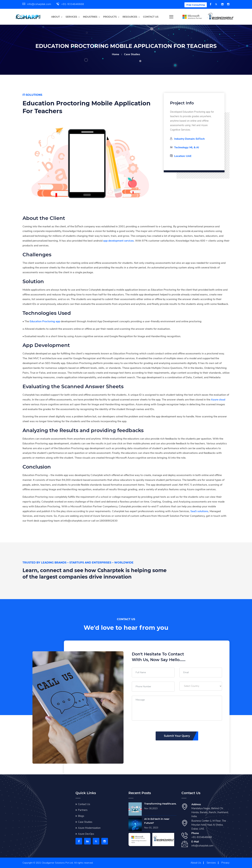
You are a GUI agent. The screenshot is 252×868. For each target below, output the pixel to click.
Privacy (225, 863)
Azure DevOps (86, 834)
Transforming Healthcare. (160, 804)
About (55, 17)
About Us (196, 863)
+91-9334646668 (70, 4)
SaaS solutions (199, 511)
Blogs (81, 816)
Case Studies (85, 822)
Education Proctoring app (45, 321)
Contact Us (84, 804)
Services (71, 17)
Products (110, 17)
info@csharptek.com (37, 4)
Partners (83, 810)
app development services (118, 241)
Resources (130, 17)
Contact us (151, 17)
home (116, 54)
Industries (90, 17)
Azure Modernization (89, 828)
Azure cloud (218, 400)
